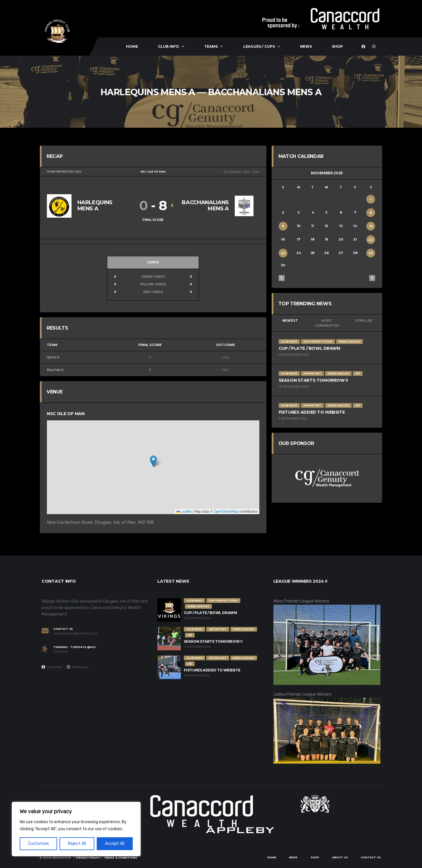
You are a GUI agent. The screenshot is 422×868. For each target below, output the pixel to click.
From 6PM (61, 652)
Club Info (169, 46)
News (306, 46)
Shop (337, 46)
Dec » (372, 278)
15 (371, 226)
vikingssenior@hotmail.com (75, 634)
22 (371, 240)
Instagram (78, 667)
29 (371, 253)
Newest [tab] (290, 320)
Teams (211, 46)
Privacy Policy (88, 858)
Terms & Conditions (121, 858)
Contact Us (371, 857)
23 (283, 253)
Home (132, 46)
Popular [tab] (364, 320)
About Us (340, 857)
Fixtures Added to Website (312, 412)
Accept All (115, 844)
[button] (153, 461)
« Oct (282, 278)
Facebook (52, 667)
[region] (76, 829)
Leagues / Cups (259, 46)
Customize (39, 844)
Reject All (77, 844)
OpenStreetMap (226, 511)
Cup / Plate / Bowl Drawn (309, 348)
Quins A (53, 357)
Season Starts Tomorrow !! (313, 380)
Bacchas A (55, 370)
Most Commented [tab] (327, 323)
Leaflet (184, 511)
